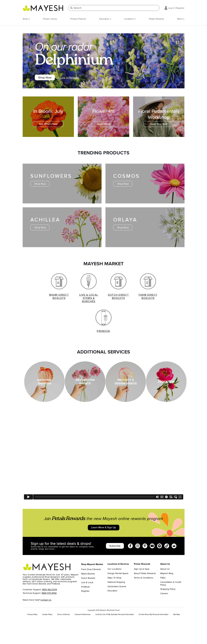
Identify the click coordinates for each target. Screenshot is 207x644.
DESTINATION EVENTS (85, 403)
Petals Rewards (156, 19)
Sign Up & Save (142, 594)
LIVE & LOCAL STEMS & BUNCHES (89, 309)
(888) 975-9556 (49, 618)
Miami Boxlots (88, 599)
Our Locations (115, 594)
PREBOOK (103, 352)
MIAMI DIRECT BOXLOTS (59, 308)
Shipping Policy (168, 614)
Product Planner (78, 19)
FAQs (163, 602)
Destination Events (117, 611)
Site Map (177, 639)
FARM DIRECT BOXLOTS (148, 308)
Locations (130, 19)
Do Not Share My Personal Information (154, 639)
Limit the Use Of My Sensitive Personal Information (115, 639)
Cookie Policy (47, 639)
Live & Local (87, 607)
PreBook (85, 611)
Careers (164, 618)
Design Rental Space (118, 598)
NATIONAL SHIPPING (44, 403)
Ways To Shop (114, 602)
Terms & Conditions (144, 602)
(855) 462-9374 (49, 614)
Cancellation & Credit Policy (171, 608)
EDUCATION (166, 403)
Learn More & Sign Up (103, 549)
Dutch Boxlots (88, 603)
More (181, 19)
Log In (171, 8)
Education (105, 19)
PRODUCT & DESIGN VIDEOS (126, 403)
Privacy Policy (32, 639)
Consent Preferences (83, 639)
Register (180, 8)
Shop (26, 19)
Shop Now (48, 78)
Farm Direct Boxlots (91, 594)
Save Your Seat (159, 126)
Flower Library (50, 19)
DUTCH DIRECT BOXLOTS (118, 308)
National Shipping (116, 607)
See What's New (48, 126)
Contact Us (46, 625)
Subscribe (111, 569)
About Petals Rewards (145, 598)
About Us (165, 594)
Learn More (103, 126)
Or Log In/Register (74, 78)
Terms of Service (63, 639)
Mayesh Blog (167, 598)
